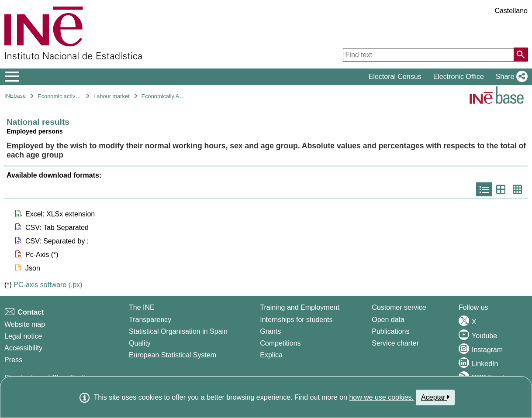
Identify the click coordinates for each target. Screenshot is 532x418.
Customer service (399, 307)
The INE (142, 307)
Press (13, 360)
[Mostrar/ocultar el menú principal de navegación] (12, 77)
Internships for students (296, 320)
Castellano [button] (511, 11)
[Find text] (428, 55)
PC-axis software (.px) (48, 285)
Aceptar (435, 397)
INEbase (15, 96)
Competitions (280, 343)
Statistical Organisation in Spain (178, 331)
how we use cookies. (381, 397)
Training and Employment (300, 307)
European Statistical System (173, 355)
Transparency (150, 320)
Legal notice (23, 336)
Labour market (112, 96)
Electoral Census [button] (395, 77)
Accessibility (23, 348)
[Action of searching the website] (521, 55)
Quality (140, 343)
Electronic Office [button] (459, 77)
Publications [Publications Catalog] (390, 331)
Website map (25, 324)
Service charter (395, 343)
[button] (510, 77)
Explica (271, 355)
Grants (270, 331)
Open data (388, 320)
